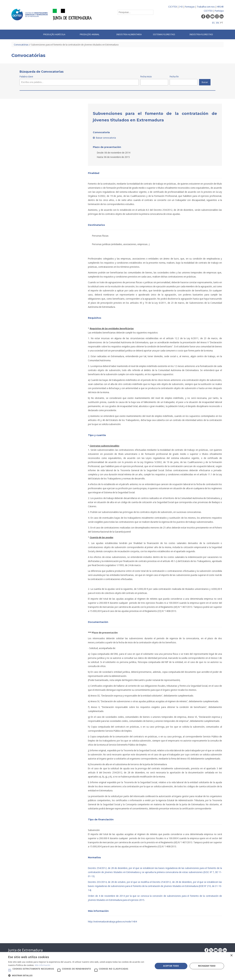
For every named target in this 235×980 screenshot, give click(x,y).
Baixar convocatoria (104, 138)
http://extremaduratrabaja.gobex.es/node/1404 (112, 922)
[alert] (117, 966)
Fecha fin (174, 76)
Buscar (205, 82)
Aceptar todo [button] (171, 966)
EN (218, 23)
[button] (10, 970)
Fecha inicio (146, 76)
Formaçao (190, 7)
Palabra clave (26, 76)
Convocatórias (21, 45)
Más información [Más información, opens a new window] (43, 965)
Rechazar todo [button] (207, 966)
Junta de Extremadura (25, 950)
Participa (219, 11)
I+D (181, 7)
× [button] (231, 956)
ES (213, 23)
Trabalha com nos (206, 7)
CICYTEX (173, 7)
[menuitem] (58, 34)
